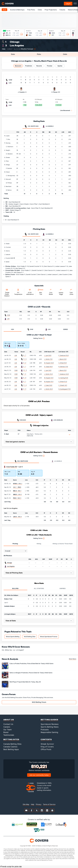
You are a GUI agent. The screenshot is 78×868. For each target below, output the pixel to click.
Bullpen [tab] (15, 588)
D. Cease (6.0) (48, 367)
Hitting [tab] (39, 544)
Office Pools (46, 749)
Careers (7, 727)
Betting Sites (11, 739)
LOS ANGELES (57, 420)
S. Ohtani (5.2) (63, 382)
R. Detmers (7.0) (63, 367)
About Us (9, 720)
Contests (46, 739)
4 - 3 (25, 389)
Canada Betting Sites (12, 744)
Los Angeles (17, 45)
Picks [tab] (39, 54)
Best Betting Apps (11, 749)
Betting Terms (39, 338)
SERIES (66, 329)
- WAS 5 (17, 498)
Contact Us (8, 724)
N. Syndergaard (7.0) (65, 389)
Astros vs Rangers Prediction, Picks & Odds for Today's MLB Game (31, 673)
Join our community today (39, 775)
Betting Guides (49, 720)
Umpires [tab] (63, 588)
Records (39, 66)
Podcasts (45, 730)
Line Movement (65, 110)
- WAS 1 (17, 491)
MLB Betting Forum (39, 702)
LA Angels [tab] (48, 126)
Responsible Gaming (49, 732)
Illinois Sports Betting (13, 637)
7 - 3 (25, 374)
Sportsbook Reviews (50, 724)
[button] (70, 435)
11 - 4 (25, 385)
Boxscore (18, 66)
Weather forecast (27, 49)
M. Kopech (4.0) (49, 363)
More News (73, 659)
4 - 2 (25, 363)
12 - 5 (25, 370)
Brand (6, 732)
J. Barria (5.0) (63, 370)
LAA (8, 319)
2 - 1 (25, 367)
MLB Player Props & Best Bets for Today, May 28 (25, 682)
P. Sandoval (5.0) (64, 355)
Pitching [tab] (15, 544)
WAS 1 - (17, 487)
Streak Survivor (47, 744)
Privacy (39, 804)
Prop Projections (51, 10)
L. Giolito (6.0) (48, 389)
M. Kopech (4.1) (49, 378)
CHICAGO (21, 420)
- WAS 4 (17, 517)
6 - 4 (25, 378)
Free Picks (31, 10)
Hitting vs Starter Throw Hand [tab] (63, 544)
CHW (8, 315)
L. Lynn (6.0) (48, 355)
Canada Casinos (10, 747)
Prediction (29, 66)
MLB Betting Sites (30, 637)
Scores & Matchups (17, 10)
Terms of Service (49, 804)
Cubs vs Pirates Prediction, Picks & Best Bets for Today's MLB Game (31, 664)
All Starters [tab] (39, 588)
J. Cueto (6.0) (48, 385)
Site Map (26, 804)
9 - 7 (25, 355)
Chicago (15, 42)
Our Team (8, 730)
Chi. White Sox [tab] (31, 126)
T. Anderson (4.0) (64, 374)
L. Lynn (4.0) (48, 370)
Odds (40, 10)
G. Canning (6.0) (63, 378)
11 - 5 (25, 359)
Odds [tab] (65, 54)
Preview (50, 66)
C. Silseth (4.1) (63, 385)
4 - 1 (25, 381)
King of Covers (47, 747)
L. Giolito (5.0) (48, 374)
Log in (68, 4)
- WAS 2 (18, 484)
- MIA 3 (17, 494)
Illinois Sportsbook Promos (49, 637)
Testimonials (9, 735)
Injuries (60, 66)
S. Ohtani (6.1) (63, 363)
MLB (4, 10)
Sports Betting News (50, 727)
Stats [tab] (13, 54)
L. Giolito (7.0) (48, 359)
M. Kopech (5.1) (49, 382)
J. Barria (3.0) (63, 359)
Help (33, 804)
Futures (62, 10)
